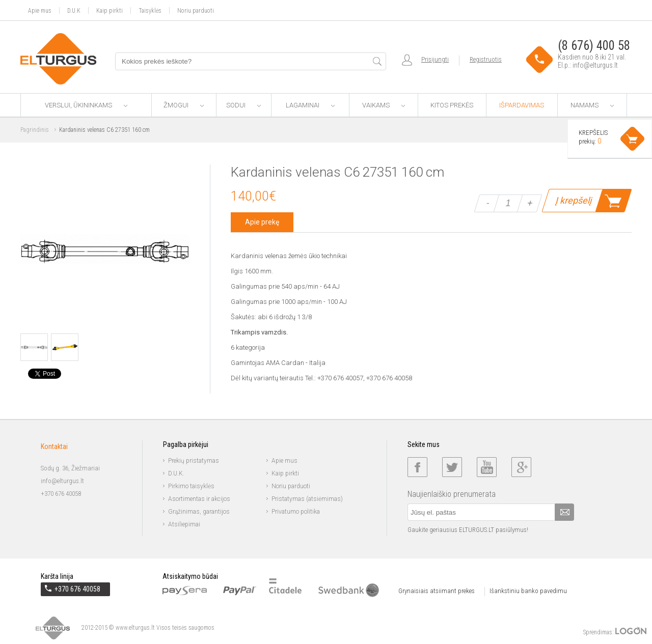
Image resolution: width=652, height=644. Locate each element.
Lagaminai (310, 105)
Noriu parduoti (196, 10)
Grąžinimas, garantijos (199, 512)
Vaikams (384, 105)
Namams (592, 105)
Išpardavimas (522, 105)
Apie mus (40, 10)
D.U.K (74, 10)
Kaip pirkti (110, 10)
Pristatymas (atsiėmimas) (307, 499)
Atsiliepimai (184, 524)
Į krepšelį (573, 200)
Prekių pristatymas (194, 461)
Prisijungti (435, 59)
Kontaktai (54, 446)
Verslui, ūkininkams (86, 105)
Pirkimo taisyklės (191, 486)
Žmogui (184, 105)
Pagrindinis (35, 130)
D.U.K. (176, 473)
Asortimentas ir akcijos (199, 499)
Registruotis (486, 59)
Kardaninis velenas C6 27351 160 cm (104, 130)
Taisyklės (150, 10)
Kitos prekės (452, 105)
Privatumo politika (296, 512)
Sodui (243, 105)
